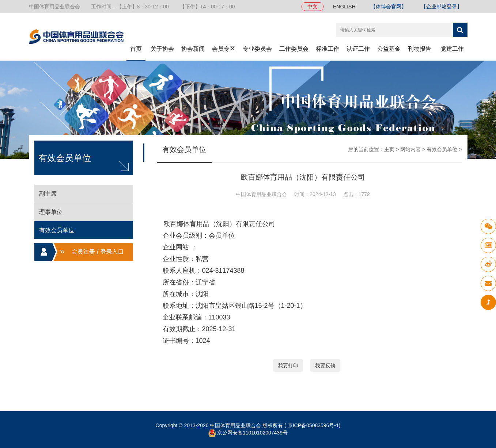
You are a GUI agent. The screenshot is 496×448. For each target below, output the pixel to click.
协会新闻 (193, 49)
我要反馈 (325, 365)
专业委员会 (257, 49)
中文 (313, 7)
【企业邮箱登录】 (442, 7)
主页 (389, 149)
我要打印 (288, 365)
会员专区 (224, 49)
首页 (136, 49)
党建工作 (452, 49)
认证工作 (358, 49)
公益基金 (389, 49)
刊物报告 (420, 49)
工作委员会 (294, 49)
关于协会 (162, 49)
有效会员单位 (442, 149)
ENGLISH (344, 7)
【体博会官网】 (389, 7)
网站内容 (410, 149)
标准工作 (327, 49)
